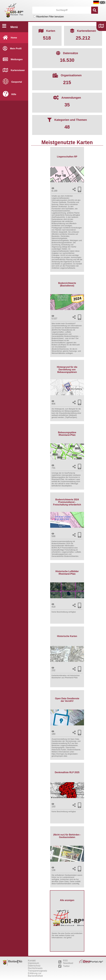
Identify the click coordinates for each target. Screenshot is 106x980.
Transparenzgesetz (37, 971)
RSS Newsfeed (66, 962)
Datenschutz (34, 966)
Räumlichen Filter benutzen (50, 17)
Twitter (64, 966)
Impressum (33, 963)
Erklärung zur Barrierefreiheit (35, 975)
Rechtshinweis (35, 968)
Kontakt (32, 961)
